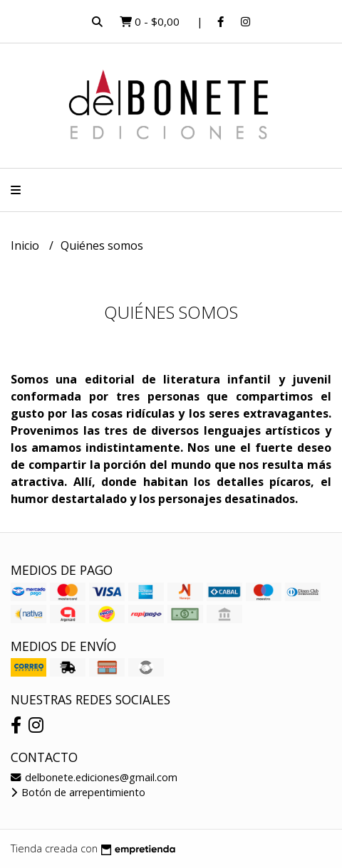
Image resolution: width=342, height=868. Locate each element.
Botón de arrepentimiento (78, 792)
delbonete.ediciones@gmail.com (94, 777)
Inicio (26, 245)
